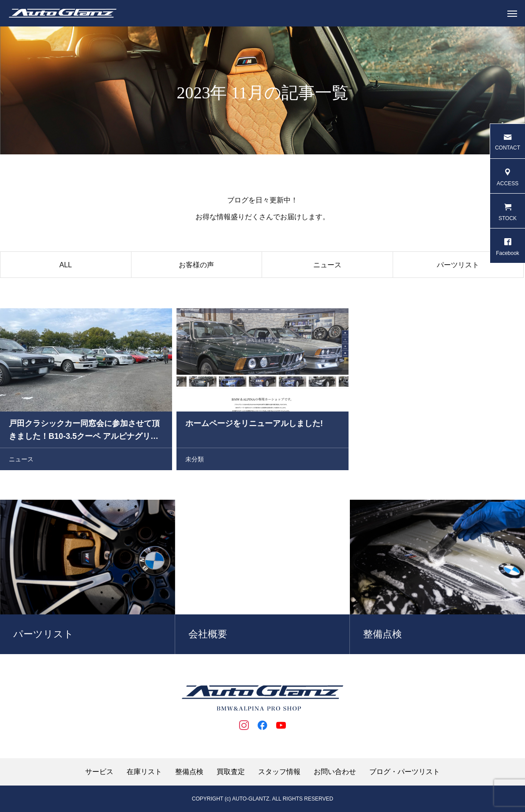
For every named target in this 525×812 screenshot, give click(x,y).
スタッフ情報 (279, 772)
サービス (99, 772)
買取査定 (231, 772)
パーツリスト (458, 266)
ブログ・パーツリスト (405, 772)
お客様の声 (196, 266)
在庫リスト (144, 772)
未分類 (195, 460)
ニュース (327, 266)
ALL (66, 266)
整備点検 (189, 772)
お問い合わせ (335, 772)
